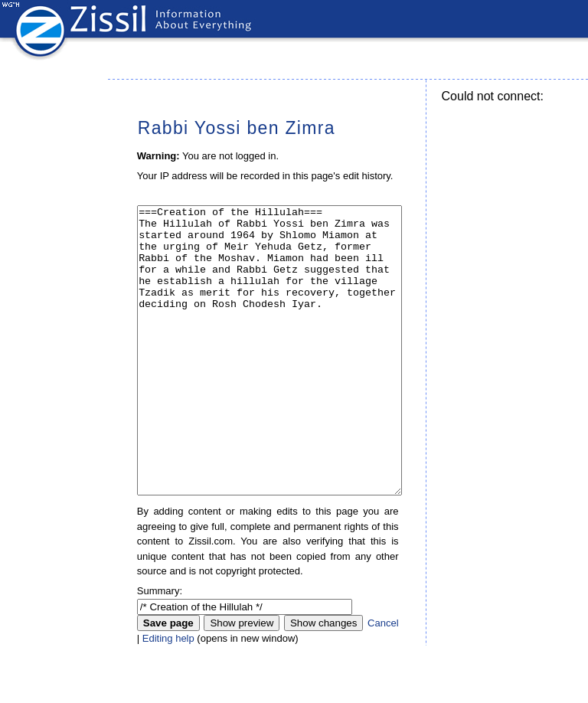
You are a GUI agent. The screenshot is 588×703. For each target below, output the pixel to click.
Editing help (168, 696)
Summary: (160, 648)
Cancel (383, 680)
